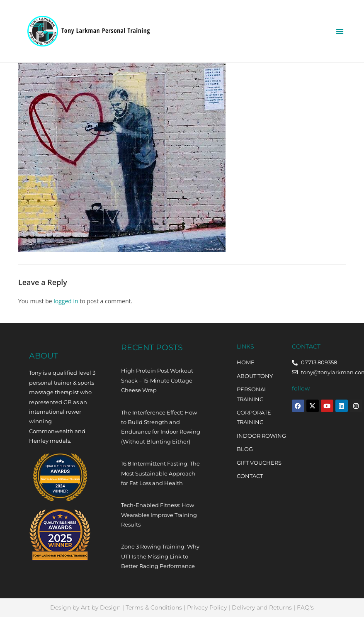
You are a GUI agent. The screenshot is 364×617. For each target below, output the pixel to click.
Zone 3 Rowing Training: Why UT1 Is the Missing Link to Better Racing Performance (160, 556)
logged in (66, 301)
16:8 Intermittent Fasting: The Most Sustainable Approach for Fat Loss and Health (160, 473)
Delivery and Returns (262, 607)
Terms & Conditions (154, 607)
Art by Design (101, 607)
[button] (340, 31)
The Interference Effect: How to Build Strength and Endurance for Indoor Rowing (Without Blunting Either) (161, 427)
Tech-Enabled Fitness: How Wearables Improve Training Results (159, 515)
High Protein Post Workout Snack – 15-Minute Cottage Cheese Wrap (157, 380)
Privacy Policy (207, 607)
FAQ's (305, 607)
